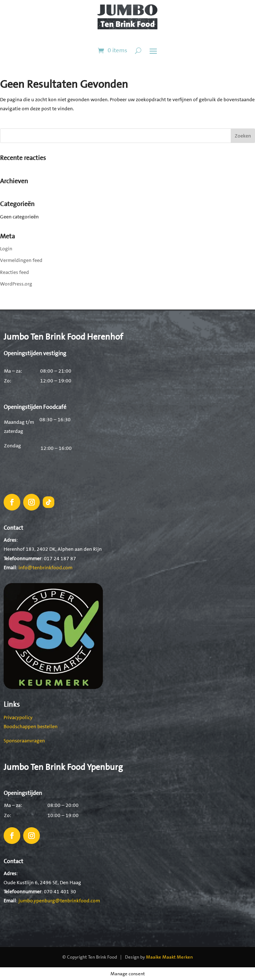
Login (6, 249)
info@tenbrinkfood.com (45, 567)
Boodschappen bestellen (31, 726)
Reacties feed (14, 272)
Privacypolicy (18, 717)
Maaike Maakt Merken (169, 957)
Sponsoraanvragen (24, 741)
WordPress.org (16, 284)
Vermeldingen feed (21, 260)
